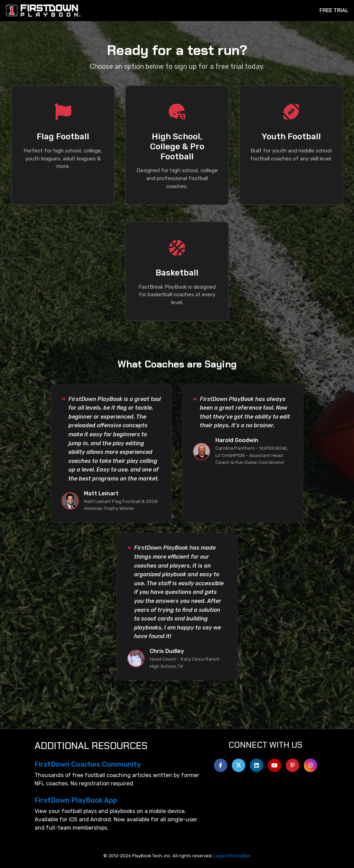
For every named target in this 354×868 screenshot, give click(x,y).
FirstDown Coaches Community (88, 764)
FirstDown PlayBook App (76, 800)
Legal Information (232, 856)
